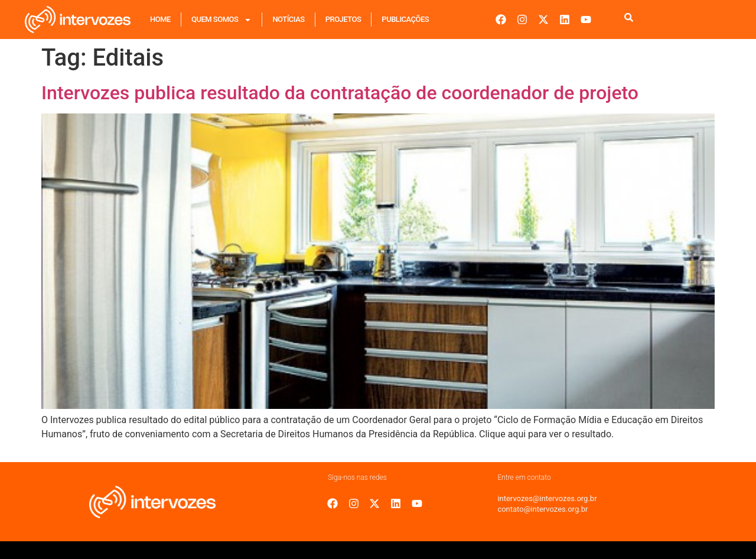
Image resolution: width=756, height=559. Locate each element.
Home (160, 19)
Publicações (405, 19)
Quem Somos (221, 20)
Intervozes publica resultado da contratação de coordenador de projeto (340, 93)
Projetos (343, 19)
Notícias (288, 19)
